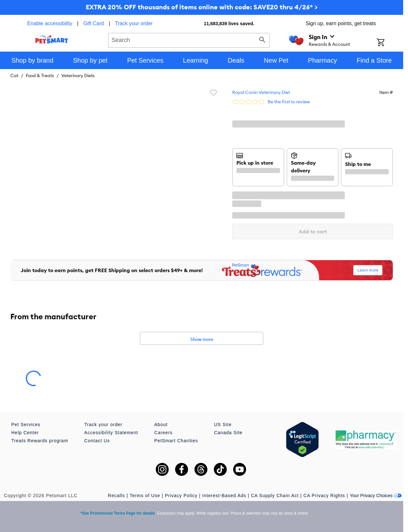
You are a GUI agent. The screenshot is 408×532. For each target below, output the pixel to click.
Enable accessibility (50, 23)
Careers (163, 433)
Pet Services (26, 425)
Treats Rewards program (40, 441)
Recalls (117, 496)
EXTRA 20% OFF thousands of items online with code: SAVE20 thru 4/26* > (202, 7)
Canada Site (228, 433)
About (161, 425)
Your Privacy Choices (376, 496)
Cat (14, 76)
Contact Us (97, 441)
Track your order (134, 23)
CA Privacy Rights (324, 496)
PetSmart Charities (176, 441)
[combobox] (189, 39)
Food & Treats (40, 76)
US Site (223, 425)
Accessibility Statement (111, 433)
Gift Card (94, 23)
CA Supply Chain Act (275, 496)
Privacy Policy (181, 496)
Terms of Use (145, 496)
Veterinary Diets (78, 76)
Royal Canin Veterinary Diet (261, 92)
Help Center (25, 433)
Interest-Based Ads (224, 496)
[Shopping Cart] (389, 43)
